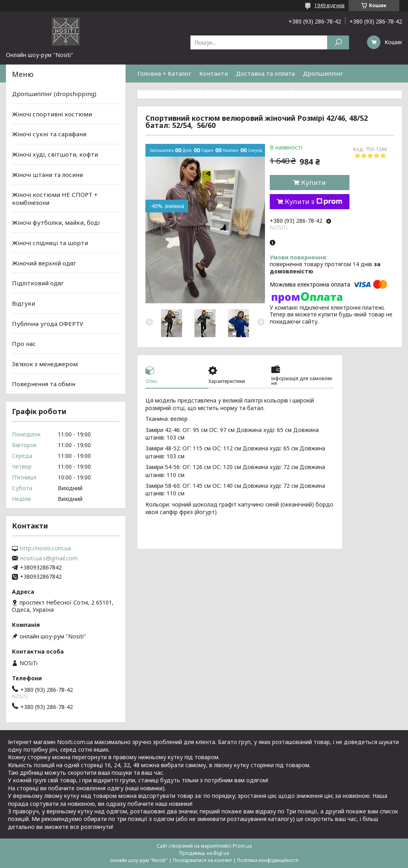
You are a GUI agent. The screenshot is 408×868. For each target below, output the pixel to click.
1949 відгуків (330, 5)
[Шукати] (338, 42)
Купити (314, 183)
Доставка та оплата (265, 73)
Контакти (214, 73)
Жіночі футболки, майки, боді (56, 222)
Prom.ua (242, 846)
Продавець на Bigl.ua (204, 853)
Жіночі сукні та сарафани (49, 134)
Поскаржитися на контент (202, 860)
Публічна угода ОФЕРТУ (48, 323)
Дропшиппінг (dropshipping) (54, 94)
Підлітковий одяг (38, 283)
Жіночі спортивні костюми (52, 114)
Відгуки (24, 303)
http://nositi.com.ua (45, 548)
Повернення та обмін (272, 91)
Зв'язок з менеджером (45, 364)
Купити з (314, 202)
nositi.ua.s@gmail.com (49, 558)
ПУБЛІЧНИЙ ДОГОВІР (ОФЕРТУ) (185, 91)
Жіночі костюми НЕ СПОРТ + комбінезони (55, 198)
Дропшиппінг (323, 73)
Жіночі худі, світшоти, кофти (55, 154)
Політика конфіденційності (268, 860)
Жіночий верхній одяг (44, 263)
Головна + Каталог (164, 73)
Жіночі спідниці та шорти (50, 243)
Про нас (24, 344)
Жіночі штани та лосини (47, 174)
